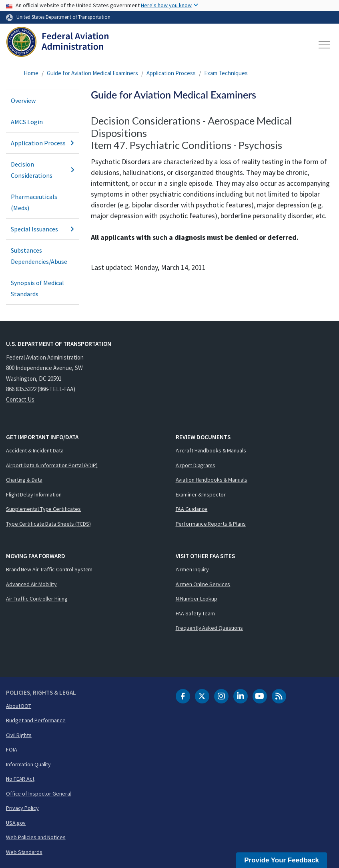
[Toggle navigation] (325, 45)
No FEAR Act (20, 779)
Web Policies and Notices (36, 837)
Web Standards (24, 852)
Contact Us (20, 399)
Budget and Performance (36, 720)
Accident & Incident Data (35, 450)
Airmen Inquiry (193, 569)
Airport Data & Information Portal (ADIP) (52, 465)
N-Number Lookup (197, 599)
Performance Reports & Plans (211, 524)
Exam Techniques (226, 73)
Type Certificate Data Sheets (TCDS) (48, 524)
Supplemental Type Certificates (43, 509)
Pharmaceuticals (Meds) (34, 202)
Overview (23, 100)
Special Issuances (42, 229)
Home (31, 73)
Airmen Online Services (203, 584)
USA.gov (16, 823)
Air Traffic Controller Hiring (37, 599)
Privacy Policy (22, 808)
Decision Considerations (42, 170)
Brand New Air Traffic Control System (49, 569)
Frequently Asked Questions (209, 628)
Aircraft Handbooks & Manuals (211, 450)
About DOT (19, 706)
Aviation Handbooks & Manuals (212, 480)
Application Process (171, 73)
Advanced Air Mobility (31, 584)
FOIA (12, 749)
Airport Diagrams (196, 465)
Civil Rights (19, 735)
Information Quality (28, 764)
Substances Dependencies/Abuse (39, 256)
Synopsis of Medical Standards (37, 288)
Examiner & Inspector (201, 494)
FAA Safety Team (196, 613)
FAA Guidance (192, 509)
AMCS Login (27, 122)
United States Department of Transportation (63, 17)
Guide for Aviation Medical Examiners (92, 73)
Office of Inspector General (38, 794)
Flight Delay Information (34, 494)
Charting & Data (24, 480)
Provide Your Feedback (282, 860)
